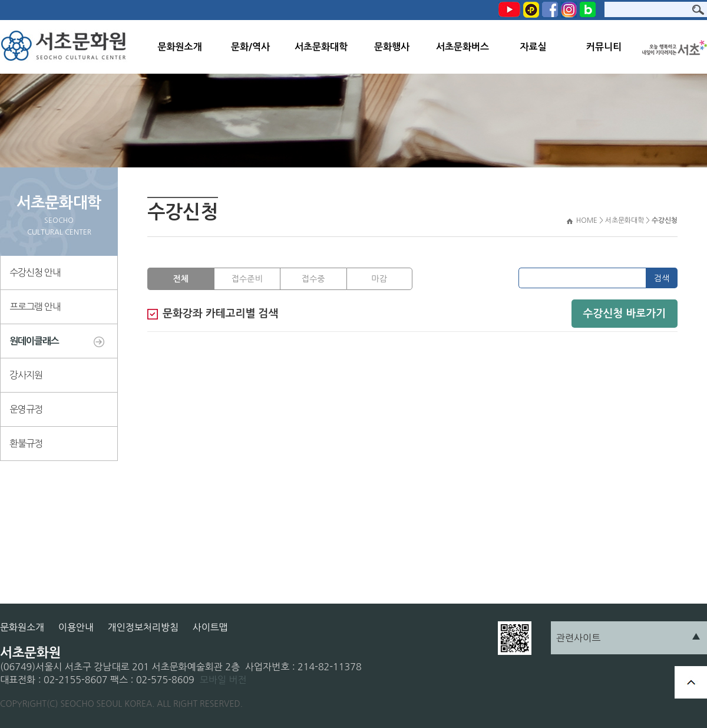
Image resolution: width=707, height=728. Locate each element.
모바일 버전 (223, 680)
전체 (181, 279)
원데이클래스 (34, 341)
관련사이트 (578, 638)
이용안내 (76, 627)
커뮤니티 (604, 47)
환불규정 (26, 443)
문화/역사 (250, 47)
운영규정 (26, 409)
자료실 (533, 47)
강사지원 (26, 375)
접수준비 (247, 279)
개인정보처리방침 (143, 627)
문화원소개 (179, 47)
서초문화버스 (462, 47)
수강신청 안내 (35, 272)
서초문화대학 (321, 47)
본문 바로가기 (0, 0)
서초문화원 (66, 47)
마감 (379, 279)
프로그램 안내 (35, 307)
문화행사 (392, 47)
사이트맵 (210, 627)
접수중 (313, 279)
